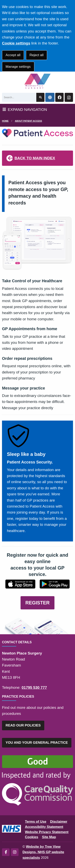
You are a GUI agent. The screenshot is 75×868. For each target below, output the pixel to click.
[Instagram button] (69, 97)
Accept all (13, 55)
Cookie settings (16, 43)
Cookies (32, 837)
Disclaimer (59, 822)
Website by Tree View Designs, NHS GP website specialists (43, 852)
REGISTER (37, 603)
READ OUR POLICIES (23, 725)
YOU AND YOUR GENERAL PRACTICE (37, 743)
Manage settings (18, 67)
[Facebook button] (59, 97)
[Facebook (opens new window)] (6, 852)
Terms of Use (36, 822)
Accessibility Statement (44, 827)
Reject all (37, 55)
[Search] (19, 97)
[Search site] (40, 97)
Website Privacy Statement (47, 832)
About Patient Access (29, 121)
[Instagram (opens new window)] (15, 852)
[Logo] (37, 81)
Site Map (49, 837)
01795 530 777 (34, 687)
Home (5, 121)
